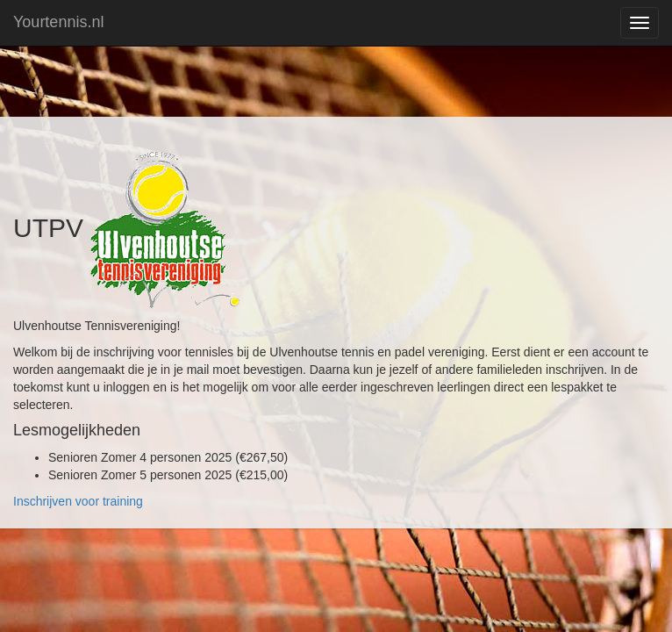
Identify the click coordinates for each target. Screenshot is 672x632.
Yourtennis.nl (58, 22)
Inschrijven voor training (78, 501)
